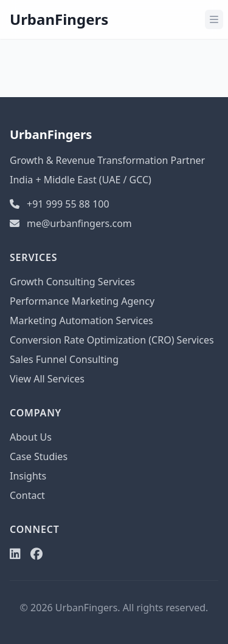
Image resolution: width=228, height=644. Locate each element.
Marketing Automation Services (81, 320)
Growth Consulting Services (72, 282)
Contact (27, 495)
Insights (28, 476)
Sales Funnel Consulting (64, 359)
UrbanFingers (59, 19)
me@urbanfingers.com (71, 223)
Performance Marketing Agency (82, 301)
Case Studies (39, 456)
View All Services (47, 379)
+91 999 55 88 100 (60, 204)
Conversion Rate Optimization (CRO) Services (112, 340)
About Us (31, 437)
